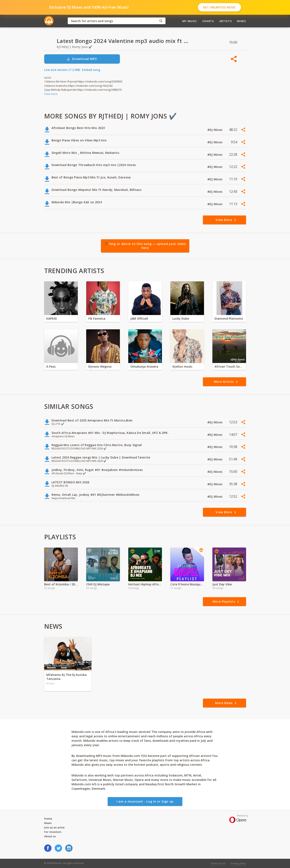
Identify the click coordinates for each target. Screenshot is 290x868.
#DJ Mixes (215, 130)
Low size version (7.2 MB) (62, 70)
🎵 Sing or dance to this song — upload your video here (145, 246)
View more (51, 94)
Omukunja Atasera (144, 366)
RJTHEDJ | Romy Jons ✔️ (74, 47)
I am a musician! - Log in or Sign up (145, 801)
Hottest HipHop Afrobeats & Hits (145, 584)
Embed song (91, 70)
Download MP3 (82, 59)
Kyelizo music (182, 366)
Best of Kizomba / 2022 (61, 584)
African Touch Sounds (229, 366)
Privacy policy (238, 863)
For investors (53, 832)
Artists (226, 21)
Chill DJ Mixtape (98, 584)
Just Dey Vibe (222, 584)
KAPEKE (52, 318)
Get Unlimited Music (219, 7)
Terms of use (218, 863)
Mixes (241, 21)
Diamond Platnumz (229, 318)
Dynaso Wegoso (100, 366)
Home (48, 819)
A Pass (51, 366)
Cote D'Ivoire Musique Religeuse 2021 (187, 584)
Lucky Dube (181, 318)
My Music (190, 21)
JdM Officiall (139, 318)
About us (50, 836)
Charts (208, 21)
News (48, 823)
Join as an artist (54, 827)
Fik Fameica (97, 318)
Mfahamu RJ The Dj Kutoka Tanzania (66, 677)
